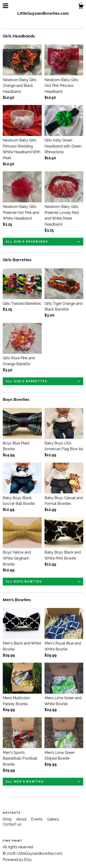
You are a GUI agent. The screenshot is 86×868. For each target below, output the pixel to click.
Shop (8, 819)
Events (37, 819)
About (22, 819)
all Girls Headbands (27, 242)
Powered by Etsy (17, 860)
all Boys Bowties (24, 582)
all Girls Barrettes (26, 381)
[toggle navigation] (6, 6)
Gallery (53, 819)
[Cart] (81, 7)
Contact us (12, 824)
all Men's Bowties (25, 782)
